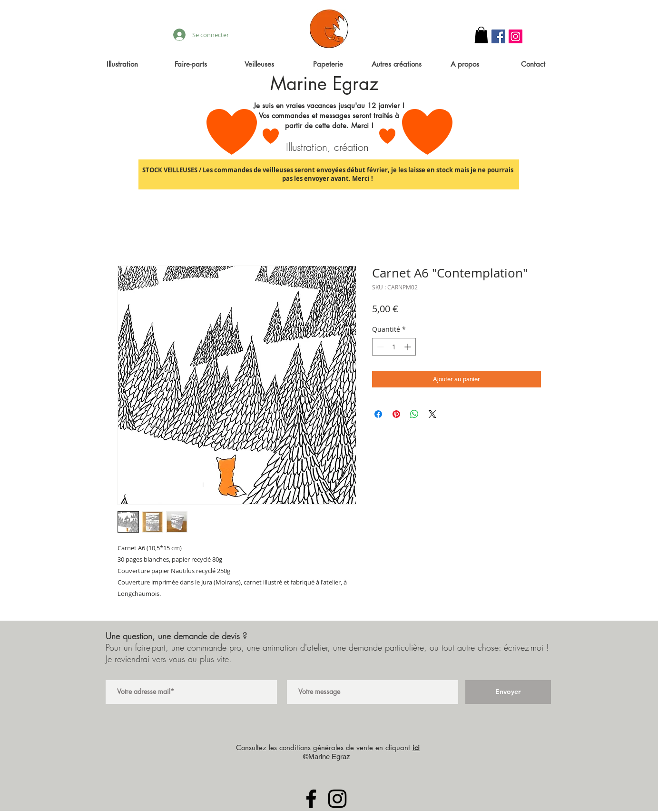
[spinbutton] (394, 347)
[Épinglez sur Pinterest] (396, 414)
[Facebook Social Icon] (498, 36)
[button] (481, 35)
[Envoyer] (508, 692)
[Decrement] (379, 347)
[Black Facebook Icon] (311, 799)
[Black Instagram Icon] (337, 799)
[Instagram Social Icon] (516, 36)
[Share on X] (432, 414)
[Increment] (408, 347)
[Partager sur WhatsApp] (414, 414)
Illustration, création (327, 147)
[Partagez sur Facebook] (378, 414)
